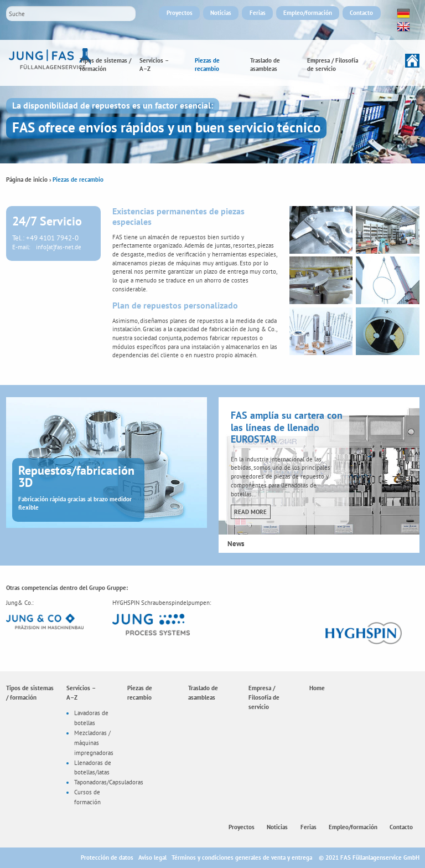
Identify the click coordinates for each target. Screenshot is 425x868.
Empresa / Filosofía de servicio (333, 65)
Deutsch (402, 13)
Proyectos (180, 13)
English (402, 27)
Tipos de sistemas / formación (105, 65)
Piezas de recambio (207, 65)
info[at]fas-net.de (59, 247)
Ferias (258, 13)
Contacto (361, 13)
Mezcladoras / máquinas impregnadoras (94, 742)
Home (391, 61)
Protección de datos (107, 857)
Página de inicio (27, 179)
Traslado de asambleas (265, 65)
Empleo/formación (308, 13)
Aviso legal (152, 857)
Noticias (221, 13)
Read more (250, 512)
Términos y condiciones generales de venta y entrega (242, 857)
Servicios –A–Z (154, 65)
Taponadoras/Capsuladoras (109, 782)
